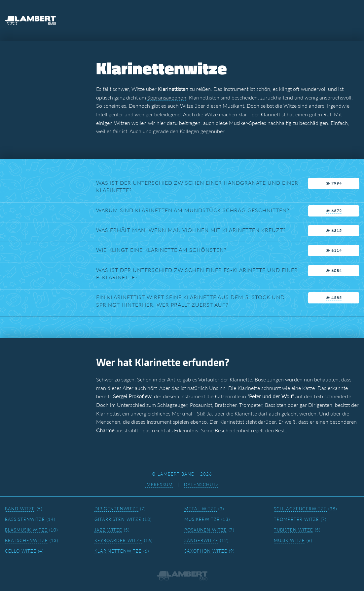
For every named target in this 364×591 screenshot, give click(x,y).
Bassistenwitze (25, 519)
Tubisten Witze (293, 530)
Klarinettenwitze (118, 551)
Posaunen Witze (206, 530)
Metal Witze (200, 509)
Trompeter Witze (296, 519)
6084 (334, 271)
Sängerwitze (201, 540)
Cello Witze (21, 551)
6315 (334, 231)
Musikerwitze (202, 519)
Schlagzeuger (172, 405)
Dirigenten (320, 405)
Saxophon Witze (206, 551)
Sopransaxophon (167, 97)
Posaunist (201, 405)
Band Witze (20, 509)
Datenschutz (201, 485)
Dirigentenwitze (116, 509)
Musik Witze (289, 540)
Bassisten (276, 405)
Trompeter (251, 405)
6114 (334, 250)
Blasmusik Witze (26, 530)
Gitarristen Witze (118, 519)
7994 (334, 183)
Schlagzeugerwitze (300, 509)
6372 (334, 211)
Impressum (159, 485)
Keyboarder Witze (118, 540)
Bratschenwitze (26, 540)
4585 (334, 298)
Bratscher (226, 405)
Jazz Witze (108, 530)
